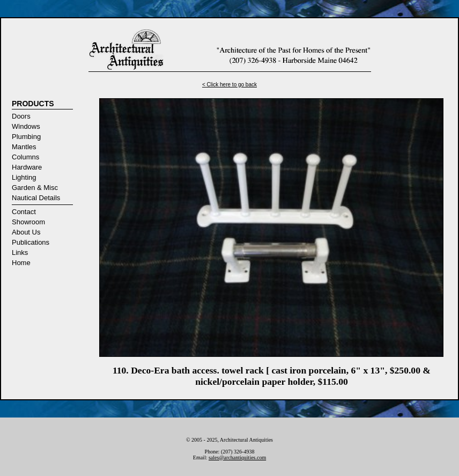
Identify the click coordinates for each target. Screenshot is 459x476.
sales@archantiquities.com (237, 457)
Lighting (24, 177)
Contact (24, 212)
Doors (21, 116)
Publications (31, 242)
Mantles (24, 147)
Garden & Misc (35, 188)
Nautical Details (36, 198)
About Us (26, 232)
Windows (26, 126)
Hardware (27, 167)
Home (21, 263)
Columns (25, 157)
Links (20, 252)
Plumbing (26, 137)
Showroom (28, 222)
